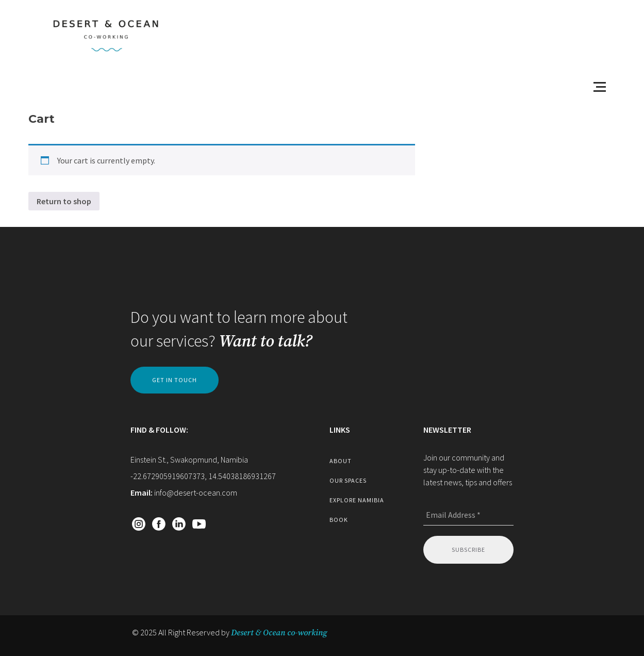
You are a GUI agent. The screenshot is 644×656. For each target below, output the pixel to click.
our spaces (348, 480)
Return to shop (64, 201)
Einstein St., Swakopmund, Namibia (189, 460)
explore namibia (357, 500)
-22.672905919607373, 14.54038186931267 (203, 476)
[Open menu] (600, 87)
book (339, 520)
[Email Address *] (468, 515)
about (341, 461)
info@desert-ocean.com (196, 493)
